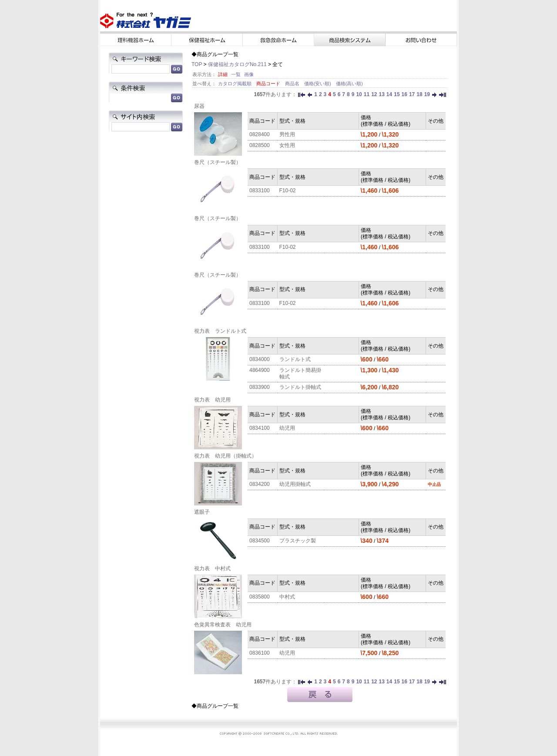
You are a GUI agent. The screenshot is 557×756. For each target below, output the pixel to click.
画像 (249, 74)
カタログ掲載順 (235, 84)
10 (359, 94)
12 (374, 94)
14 (389, 94)
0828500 (260, 145)
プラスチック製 (298, 541)
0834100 (260, 428)
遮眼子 (202, 512)
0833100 (260, 191)
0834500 (260, 541)
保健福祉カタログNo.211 (237, 64)
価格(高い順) (349, 84)
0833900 (260, 387)
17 (412, 94)
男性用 (287, 134)
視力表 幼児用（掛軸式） (225, 456)
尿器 (199, 106)
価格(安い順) (318, 84)
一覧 (236, 74)
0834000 (260, 359)
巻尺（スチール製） (218, 162)
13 (381, 94)
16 (404, 94)
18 (419, 94)
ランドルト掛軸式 (300, 387)
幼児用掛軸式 (295, 484)
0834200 (260, 484)
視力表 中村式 (212, 569)
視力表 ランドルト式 (220, 331)
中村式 (287, 597)
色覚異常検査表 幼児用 (223, 625)
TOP (197, 64)
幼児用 (287, 428)
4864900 (260, 370)
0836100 (260, 653)
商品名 (293, 84)
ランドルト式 (295, 359)
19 (427, 94)
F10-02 (288, 191)
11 (367, 94)
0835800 (260, 597)
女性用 (287, 145)
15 (397, 94)
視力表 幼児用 (212, 400)
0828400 (260, 134)
